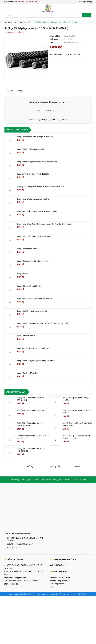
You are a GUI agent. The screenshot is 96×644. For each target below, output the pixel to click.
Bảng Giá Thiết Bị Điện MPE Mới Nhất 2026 (33, 174)
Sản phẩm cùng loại (16, 392)
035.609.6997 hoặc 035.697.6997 (26, 2)
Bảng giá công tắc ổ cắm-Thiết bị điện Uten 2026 (35, 137)
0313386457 (13, 584)
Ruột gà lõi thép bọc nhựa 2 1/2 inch (31, 410)
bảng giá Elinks (23, 274)
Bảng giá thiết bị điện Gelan (27, 373)
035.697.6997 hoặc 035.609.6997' (26, 581)
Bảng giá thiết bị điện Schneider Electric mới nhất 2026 (37, 162)
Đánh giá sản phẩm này (15, 32)
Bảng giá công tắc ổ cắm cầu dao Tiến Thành (34, 199)
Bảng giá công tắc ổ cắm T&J (28, 249)
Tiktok (52, 587)
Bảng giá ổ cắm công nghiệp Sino (30, 286)
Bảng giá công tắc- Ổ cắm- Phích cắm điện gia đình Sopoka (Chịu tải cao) (44, 224)
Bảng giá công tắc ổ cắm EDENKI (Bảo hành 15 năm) (37, 211)
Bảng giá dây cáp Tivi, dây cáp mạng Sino (33, 261)
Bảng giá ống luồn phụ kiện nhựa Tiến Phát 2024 (35, 298)
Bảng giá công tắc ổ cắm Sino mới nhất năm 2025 (36, 236)
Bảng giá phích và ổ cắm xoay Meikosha (32, 311)
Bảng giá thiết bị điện (17, 130)
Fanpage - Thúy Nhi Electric (60, 577)
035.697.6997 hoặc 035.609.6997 (20, 544)
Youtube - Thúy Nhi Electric (60, 581)
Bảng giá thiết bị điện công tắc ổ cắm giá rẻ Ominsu (36, 361)
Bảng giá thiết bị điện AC (26, 336)
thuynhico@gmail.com (18, 578)
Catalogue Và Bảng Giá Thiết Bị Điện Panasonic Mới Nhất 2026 (41, 187)
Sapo (86, 594)
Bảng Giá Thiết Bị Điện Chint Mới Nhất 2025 (33, 348)
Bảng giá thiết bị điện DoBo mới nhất (31, 149)
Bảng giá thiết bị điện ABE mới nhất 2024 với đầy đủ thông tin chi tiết (43, 323)
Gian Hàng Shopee (57, 584)
